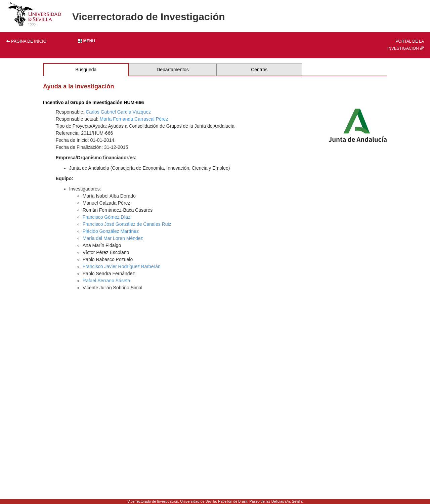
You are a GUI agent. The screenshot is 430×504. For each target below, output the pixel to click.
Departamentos (173, 70)
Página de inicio (26, 41)
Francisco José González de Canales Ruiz (127, 224)
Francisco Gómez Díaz (106, 217)
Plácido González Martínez (111, 231)
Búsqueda (86, 70)
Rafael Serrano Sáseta (106, 281)
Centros (259, 70)
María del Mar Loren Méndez (113, 238)
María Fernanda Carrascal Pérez (134, 119)
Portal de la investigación (406, 45)
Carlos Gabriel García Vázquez (118, 112)
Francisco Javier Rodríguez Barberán (122, 266)
